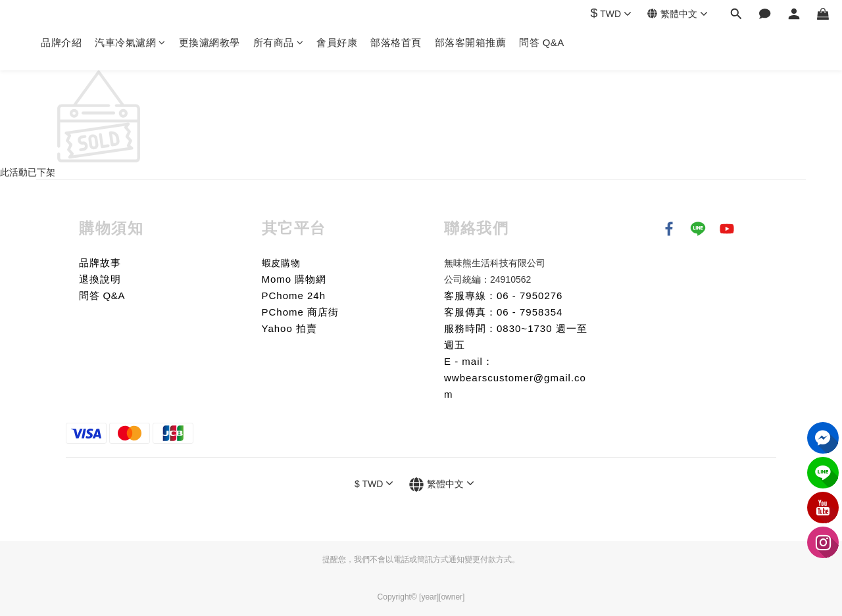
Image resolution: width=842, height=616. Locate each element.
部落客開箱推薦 (471, 42)
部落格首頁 (396, 42)
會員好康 (337, 42)
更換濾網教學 (210, 42)
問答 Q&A (542, 42)
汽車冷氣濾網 (130, 42)
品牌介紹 (61, 42)
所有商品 (279, 42)
